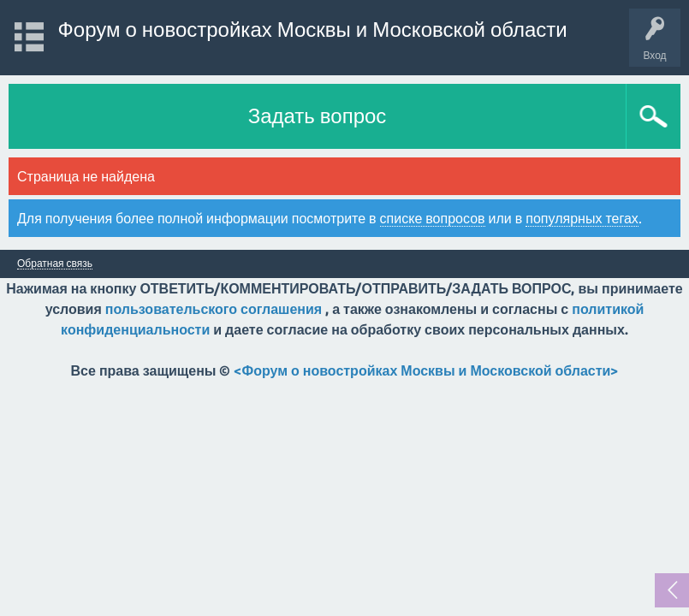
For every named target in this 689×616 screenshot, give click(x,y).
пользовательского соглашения (214, 309)
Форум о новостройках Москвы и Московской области (313, 30)
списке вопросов (433, 218)
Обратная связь (55, 264)
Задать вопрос (318, 116)
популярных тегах (582, 218)
